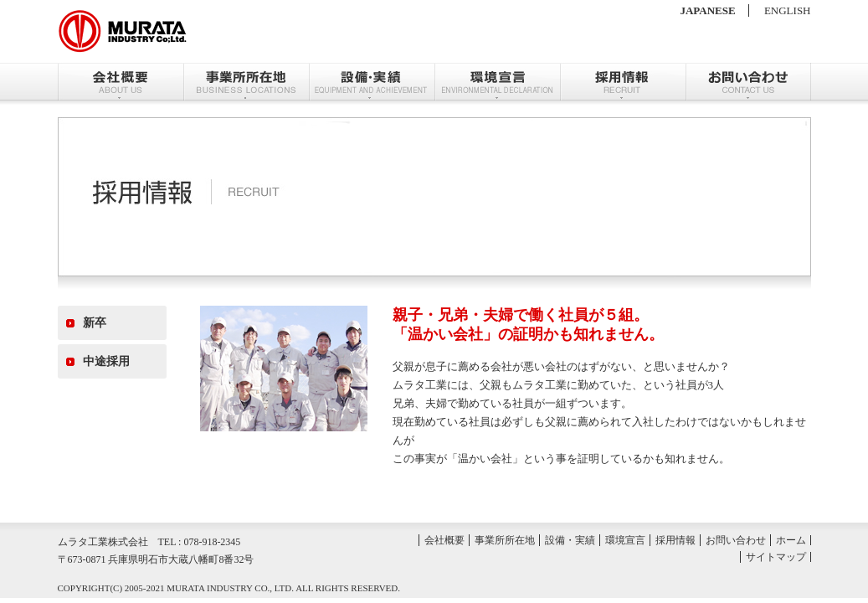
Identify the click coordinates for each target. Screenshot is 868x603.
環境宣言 (497, 82)
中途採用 (106, 361)
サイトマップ (776, 557)
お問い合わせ (748, 82)
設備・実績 (372, 82)
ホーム (791, 540)
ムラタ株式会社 (123, 31)
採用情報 (623, 82)
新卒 (95, 323)
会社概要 (121, 82)
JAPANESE (707, 10)
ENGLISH (788, 10)
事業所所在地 (246, 82)
